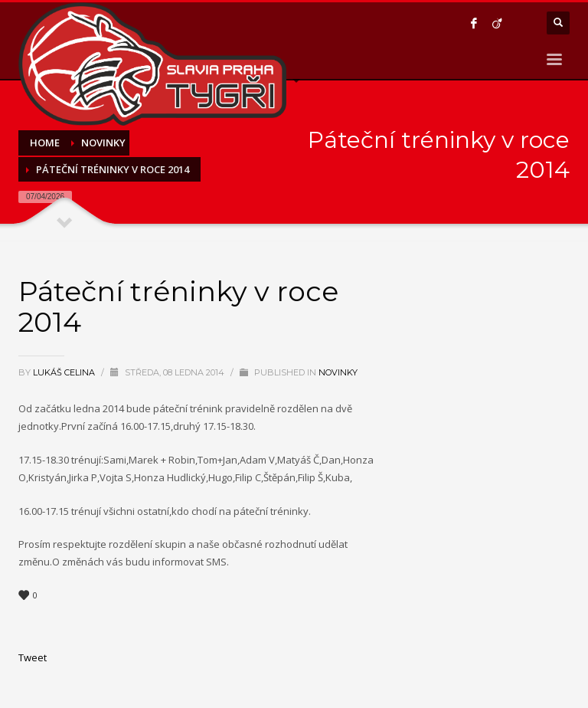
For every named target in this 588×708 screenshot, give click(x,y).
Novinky (338, 372)
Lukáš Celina (65, 372)
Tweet (33, 657)
